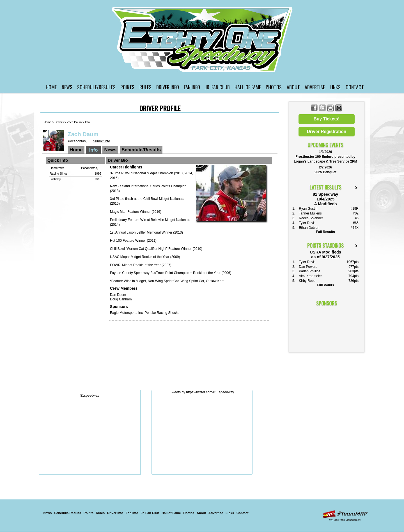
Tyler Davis (307, 223)
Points (127, 87)
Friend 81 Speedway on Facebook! (314, 108)
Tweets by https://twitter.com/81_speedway (202, 392)
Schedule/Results (96, 87)
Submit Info (101, 141)
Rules (145, 87)
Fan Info (192, 87)
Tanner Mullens (310, 213)
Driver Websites (345, 514)
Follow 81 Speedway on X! (322, 108)
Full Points (325, 285)
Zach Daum (74, 122)
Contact (355, 87)
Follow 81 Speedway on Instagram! (331, 108)
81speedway (90, 396)
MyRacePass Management (345, 520)
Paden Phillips (309, 271)
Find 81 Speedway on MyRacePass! (339, 108)
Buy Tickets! (327, 119)
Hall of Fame (248, 87)
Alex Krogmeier (310, 276)
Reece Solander (311, 218)
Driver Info (168, 87)
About (293, 87)
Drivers (59, 122)
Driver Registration (327, 132)
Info (87, 122)
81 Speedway (203, 39)
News (67, 87)
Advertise (315, 87)
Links (335, 87)
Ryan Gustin (308, 209)
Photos (274, 87)
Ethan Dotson (309, 228)
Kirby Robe (307, 281)
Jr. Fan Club (217, 87)
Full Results (325, 232)
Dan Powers (308, 267)
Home (51, 87)
